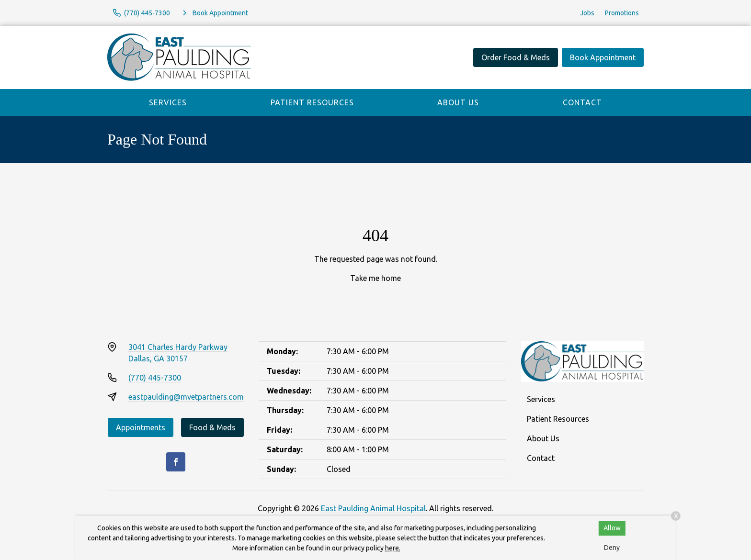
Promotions (622, 13)
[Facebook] (176, 462)
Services (168, 102)
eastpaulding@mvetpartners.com (186, 397)
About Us (458, 102)
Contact (582, 102)
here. (393, 548)
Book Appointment (603, 57)
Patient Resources (312, 102)
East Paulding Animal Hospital (373, 508)
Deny (612, 548)
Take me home (375, 278)
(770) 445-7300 (155, 378)
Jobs (587, 13)
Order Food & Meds (516, 57)
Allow (612, 528)
